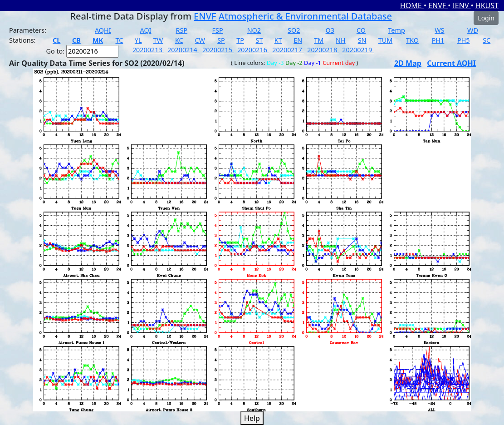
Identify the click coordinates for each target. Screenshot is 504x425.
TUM (386, 40)
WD (473, 30)
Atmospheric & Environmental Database (305, 16)
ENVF (438, 5)
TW (158, 40)
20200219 (358, 50)
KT (278, 40)
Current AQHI (451, 63)
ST (259, 40)
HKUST (487, 5)
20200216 (253, 50)
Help (252, 418)
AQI (145, 30)
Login (486, 18)
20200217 (288, 50)
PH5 (464, 40)
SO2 (294, 30)
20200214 (183, 50)
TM (319, 40)
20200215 (218, 50)
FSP (218, 30)
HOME (412, 5)
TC (120, 40)
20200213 (148, 50)
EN (298, 40)
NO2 (254, 30)
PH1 (438, 40)
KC (179, 40)
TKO (412, 40)
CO (361, 30)
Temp (396, 30)
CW (200, 40)
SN (362, 40)
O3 (330, 30)
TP (240, 40)
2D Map (408, 63)
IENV (461, 5)
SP (221, 40)
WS (439, 30)
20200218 (323, 50)
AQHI (103, 30)
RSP (181, 30)
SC (487, 40)
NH (341, 40)
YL (138, 40)
